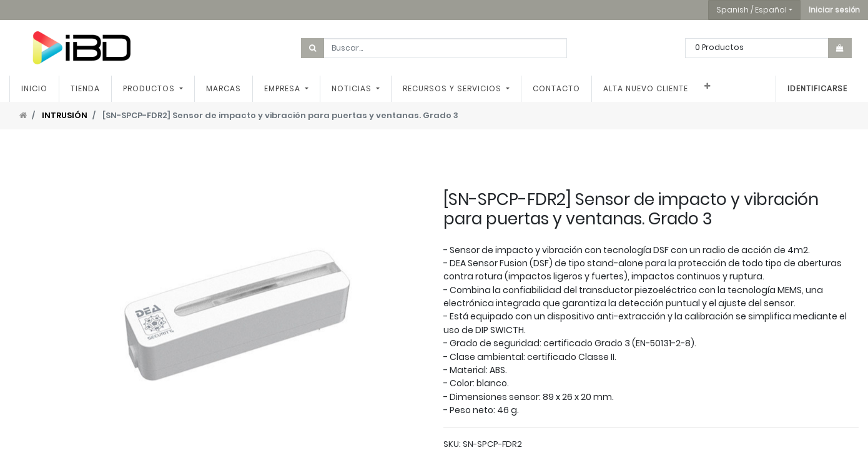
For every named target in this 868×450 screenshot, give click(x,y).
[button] (834, 10)
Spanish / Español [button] (752, 10)
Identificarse (817, 88)
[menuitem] (34, 89)
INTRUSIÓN (65, 115)
